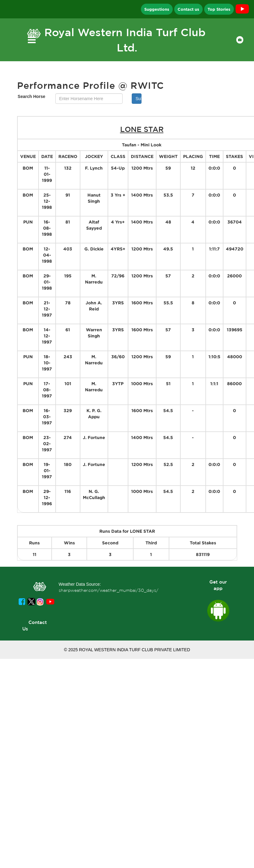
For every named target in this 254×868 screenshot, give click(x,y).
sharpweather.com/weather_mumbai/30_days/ (109, 590)
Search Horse (31, 96)
